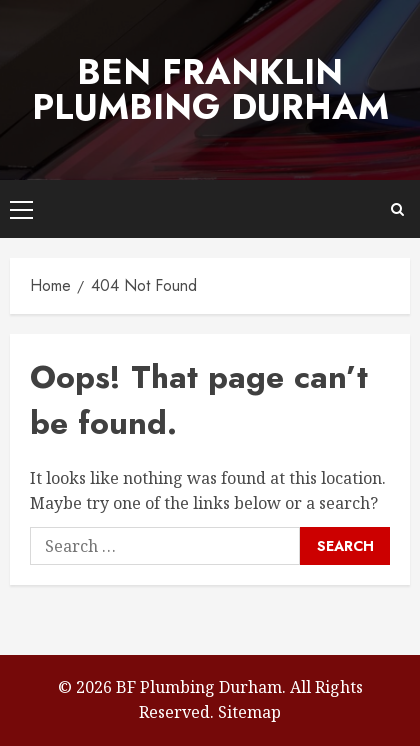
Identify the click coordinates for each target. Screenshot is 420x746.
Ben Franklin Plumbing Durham (210, 89)
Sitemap (249, 712)
